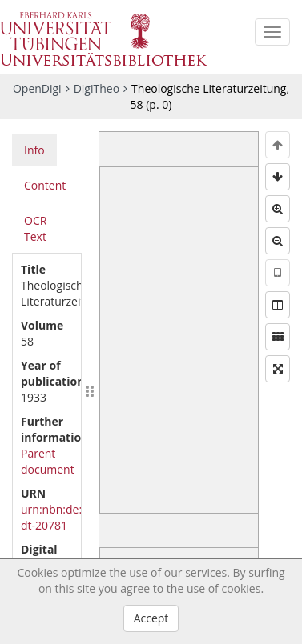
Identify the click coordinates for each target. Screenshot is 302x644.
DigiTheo (97, 88)
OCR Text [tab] (35, 228)
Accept (151, 618)
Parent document (48, 461)
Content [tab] (45, 185)
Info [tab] (34, 150)
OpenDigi (37, 88)
